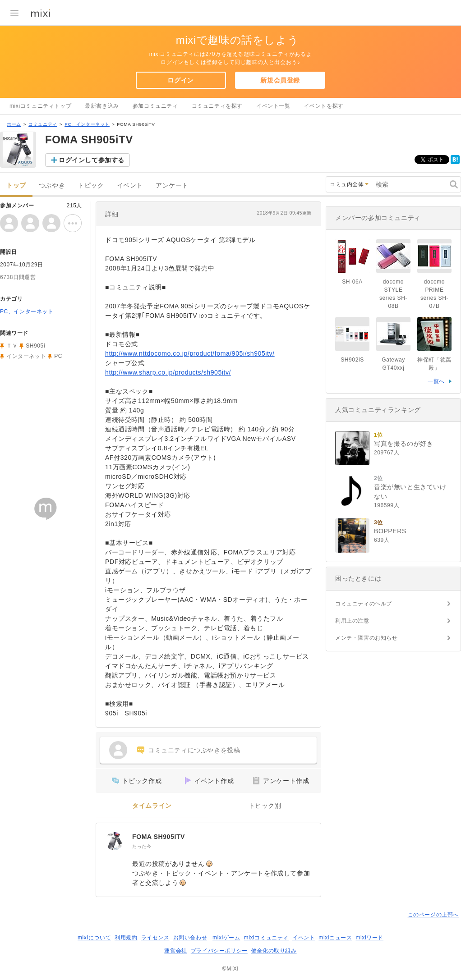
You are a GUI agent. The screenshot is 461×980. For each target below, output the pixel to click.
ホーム (14, 124)
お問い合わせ (190, 938)
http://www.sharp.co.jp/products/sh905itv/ (168, 372)
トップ (16, 185)
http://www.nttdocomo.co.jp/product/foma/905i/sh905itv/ (190, 353)
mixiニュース (335, 938)
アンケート (172, 185)
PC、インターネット (87, 124)
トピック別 (265, 806)
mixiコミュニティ (266, 938)
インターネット (26, 356)
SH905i (35, 346)
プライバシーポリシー (219, 951)
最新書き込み (102, 106)
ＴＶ (12, 346)
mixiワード (369, 938)
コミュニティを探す (217, 106)
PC (58, 356)
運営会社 (175, 951)
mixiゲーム (226, 938)
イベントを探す (324, 106)
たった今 (142, 846)
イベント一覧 (273, 106)
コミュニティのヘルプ (364, 604)
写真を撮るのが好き (403, 444)
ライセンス (155, 938)
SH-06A (352, 282)
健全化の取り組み (274, 951)
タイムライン (152, 806)
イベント (130, 185)
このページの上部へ (433, 915)
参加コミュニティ (155, 106)
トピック (91, 185)
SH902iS (352, 360)
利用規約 (126, 938)
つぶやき (52, 185)
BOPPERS (390, 531)
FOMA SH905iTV (159, 837)
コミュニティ (43, 124)
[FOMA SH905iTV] (114, 841)
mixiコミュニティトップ (40, 106)
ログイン (180, 80)
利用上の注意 (352, 621)
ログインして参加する (92, 160)
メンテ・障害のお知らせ (366, 638)
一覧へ (436, 381)
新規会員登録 (280, 80)
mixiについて (94, 938)
